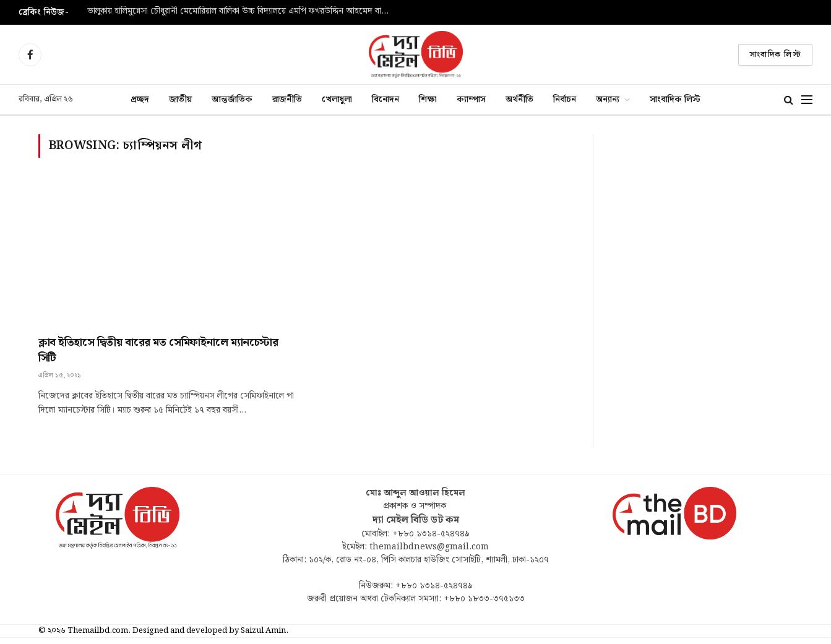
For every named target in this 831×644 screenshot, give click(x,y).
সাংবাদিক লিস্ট (775, 55)
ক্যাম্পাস (471, 99)
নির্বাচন (565, 99)
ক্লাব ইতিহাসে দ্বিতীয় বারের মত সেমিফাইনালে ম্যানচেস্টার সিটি (158, 350)
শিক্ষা (428, 99)
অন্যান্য (608, 99)
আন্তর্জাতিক (232, 99)
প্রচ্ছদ (140, 99)
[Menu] (807, 100)
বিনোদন (385, 99)
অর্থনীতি (519, 99)
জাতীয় (180, 99)
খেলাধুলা (337, 99)
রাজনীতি (287, 99)
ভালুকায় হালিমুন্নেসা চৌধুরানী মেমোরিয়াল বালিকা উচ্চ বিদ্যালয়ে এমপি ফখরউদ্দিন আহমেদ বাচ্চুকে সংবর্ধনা (242, 12)
